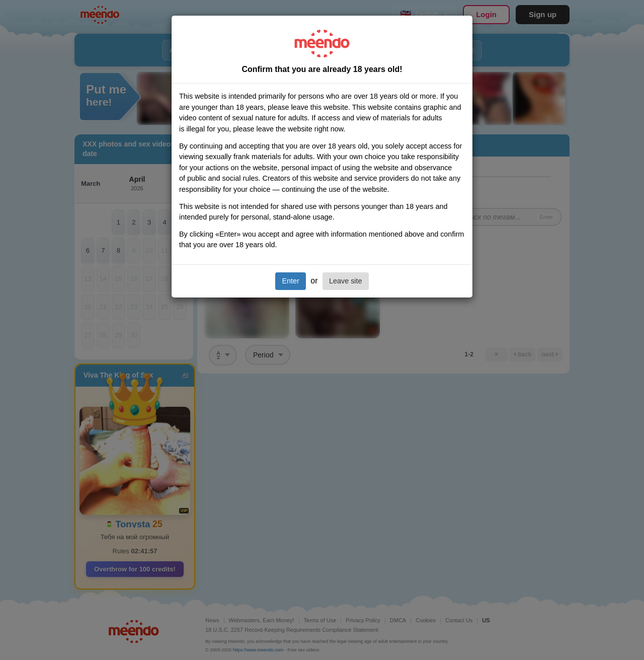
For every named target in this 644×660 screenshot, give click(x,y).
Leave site (346, 281)
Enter (290, 281)
